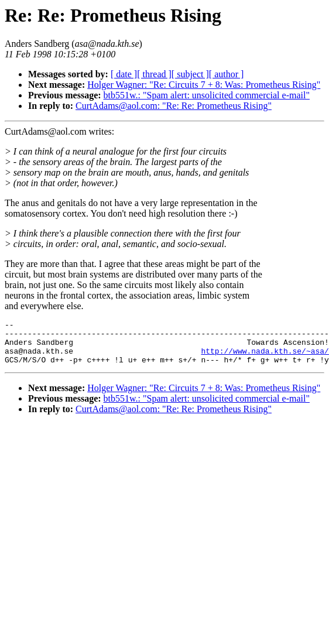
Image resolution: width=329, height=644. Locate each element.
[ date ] (124, 74)
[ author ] (227, 74)
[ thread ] (154, 74)
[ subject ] (190, 74)
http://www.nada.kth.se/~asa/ (265, 358)
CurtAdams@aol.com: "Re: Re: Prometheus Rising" (174, 106)
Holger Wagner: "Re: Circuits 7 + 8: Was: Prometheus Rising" (204, 85)
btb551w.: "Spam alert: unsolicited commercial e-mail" (207, 95)
